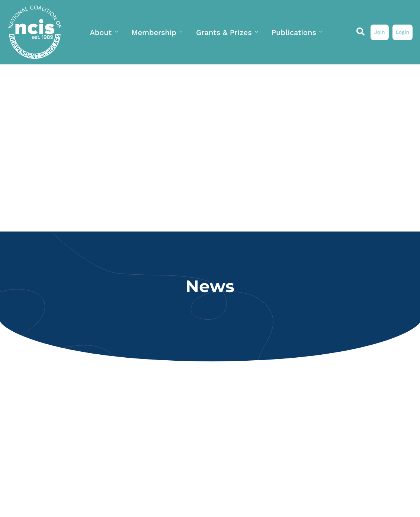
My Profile (244, 70)
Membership (157, 32)
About (104, 32)
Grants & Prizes (227, 32)
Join (380, 32)
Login (402, 32)
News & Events (183, 70)
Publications (297, 32)
